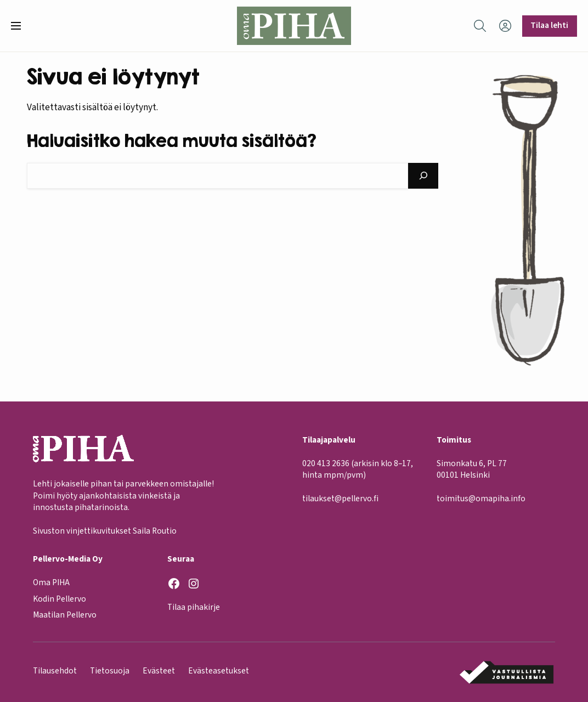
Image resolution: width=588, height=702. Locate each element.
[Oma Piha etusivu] (294, 26)
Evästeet (159, 671)
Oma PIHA (51, 582)
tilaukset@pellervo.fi (340, 499)
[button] (20, 26)
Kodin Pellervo (60, 598)
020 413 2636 (326, 463)
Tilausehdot (55, 671)
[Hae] (423, 176)
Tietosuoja (110, 671)
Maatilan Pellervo (65, 615)
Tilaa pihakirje (194, 607)
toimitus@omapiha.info (481, 499)
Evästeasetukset (219, 671)
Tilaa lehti (549, 25)
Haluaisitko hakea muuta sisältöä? (172, 140)
